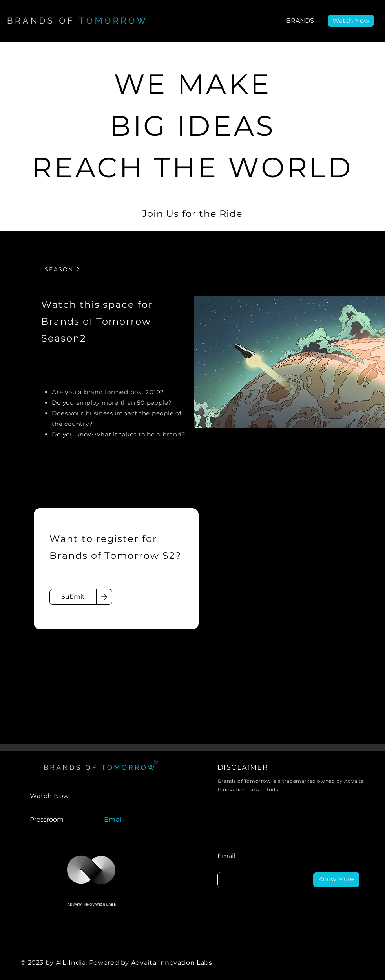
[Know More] (336, 880)
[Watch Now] (351, 21)
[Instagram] (354, 963)
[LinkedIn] (288, 963)
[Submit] (73, 597)
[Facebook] (310, 963)
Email (226, 856)
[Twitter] (332, 963)
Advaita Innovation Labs (172, 963)
